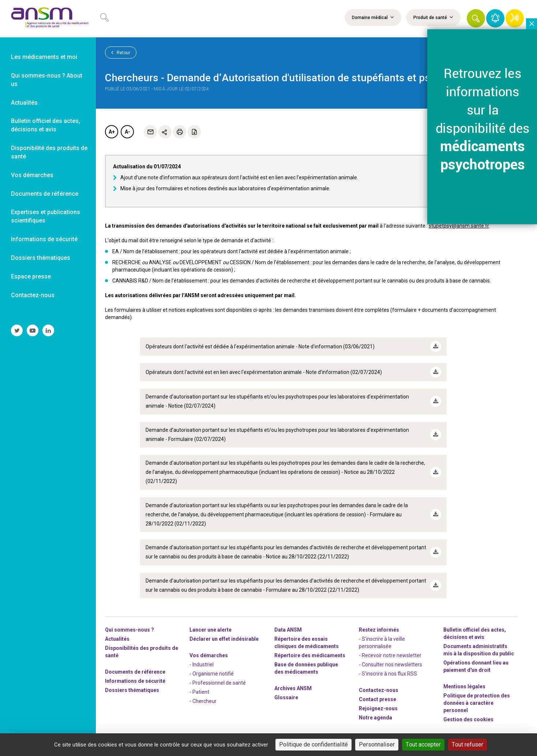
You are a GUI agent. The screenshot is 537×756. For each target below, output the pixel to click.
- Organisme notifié (212, 674)
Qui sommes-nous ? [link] (129, 630)
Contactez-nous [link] (33, 295)
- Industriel (202, 665)
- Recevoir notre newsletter (390, 655)
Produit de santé (433, 17)
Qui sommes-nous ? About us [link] (47, 80)
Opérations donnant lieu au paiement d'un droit (476, 666)
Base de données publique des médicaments (306, 668)
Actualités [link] (24, 103)
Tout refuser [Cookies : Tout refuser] (467, 744)
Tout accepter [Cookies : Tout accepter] (423, 744)
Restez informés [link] (379, 630)
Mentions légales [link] (464, 686)
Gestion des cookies (468, 719)
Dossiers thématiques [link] (41, 258)
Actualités (117, 639)
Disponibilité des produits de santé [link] (49, 152)
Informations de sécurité (135, 681)
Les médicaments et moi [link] (44, 57)
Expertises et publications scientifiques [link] (46, 216)
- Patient (199, 692)
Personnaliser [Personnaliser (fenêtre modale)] (377, 744)
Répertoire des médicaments (310, 655)
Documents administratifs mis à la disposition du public (479, 650)
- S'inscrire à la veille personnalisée (382, 643)
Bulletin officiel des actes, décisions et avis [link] (46, 125)
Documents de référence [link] (45, 194)
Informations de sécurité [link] (44, 239)
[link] (48, 19)
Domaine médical (373, 17)
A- (127, 132)
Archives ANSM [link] (293, 688)
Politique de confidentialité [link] (313, 744)
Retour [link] (121, 52)
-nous (378, 708)
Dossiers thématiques (132, 690)
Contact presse (378, 699)
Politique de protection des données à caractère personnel (477, 703)
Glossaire (286, 697)
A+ (112, 132)
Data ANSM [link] (288, 630)
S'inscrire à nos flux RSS (389, 674)
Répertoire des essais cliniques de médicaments (307, 643)
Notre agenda (375, 718)
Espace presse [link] (31, 276)
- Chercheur (203, 701)
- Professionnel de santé (218, 683)
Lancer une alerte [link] (211, 630)
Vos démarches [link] (32, 175)
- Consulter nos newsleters (390, 665)
